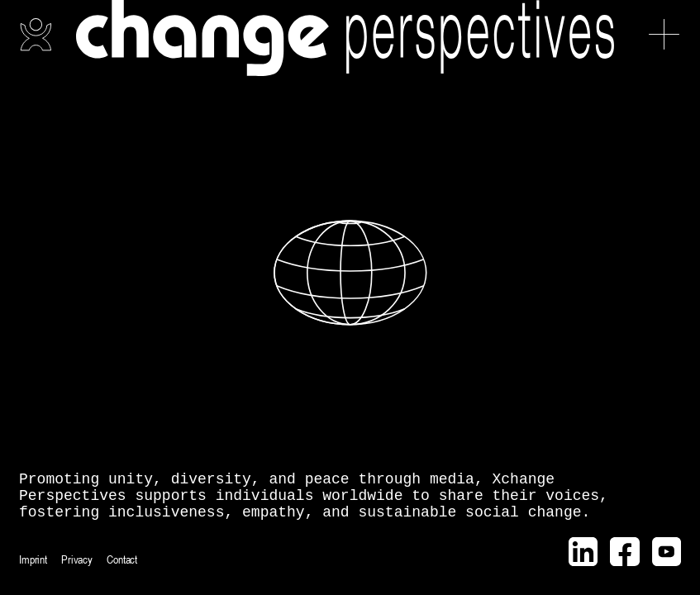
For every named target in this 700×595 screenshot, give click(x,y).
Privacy (77, 559)
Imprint (33, 559)
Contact (122, 559)
